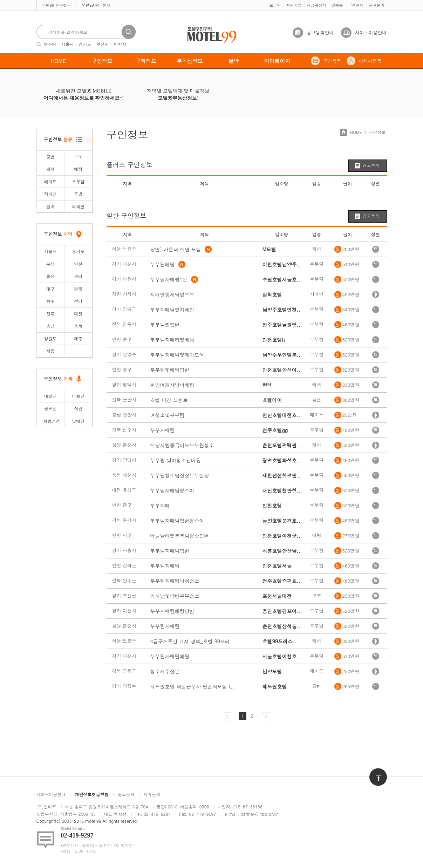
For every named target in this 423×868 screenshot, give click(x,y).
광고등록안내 (320, 32)
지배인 (50, 194)
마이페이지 (277, 61)
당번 (50, 157)
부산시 (103, 44)
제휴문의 (152, 794)
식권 (78, 408)
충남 (50, 326)
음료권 (50, 408)
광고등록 (371, 165)
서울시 (68, 44)
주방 (78, 194)
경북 (78, 289)
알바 (50, 206)
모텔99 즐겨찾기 (57, 5)
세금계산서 (317, 5)
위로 (374, 771)
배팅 (78, 169)
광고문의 (377, 5)
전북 (50, 314)
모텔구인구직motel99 (207, 28)
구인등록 (332, 61)
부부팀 (50, 44)
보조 (78, 157)
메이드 (50, 181)
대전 (78, 314)
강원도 (50, 338)
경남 (78, 276)
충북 (78, 326)
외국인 (78, 206)
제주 (78, 338)
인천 (78, 264)
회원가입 (294, 5)
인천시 (120, 44)
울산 (50, 276)
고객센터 (356, 5)
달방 (233, 61)
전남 (78, 301)
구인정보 (102, 61)
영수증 (337, 5)
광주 (50, 301)
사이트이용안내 (371, 32)
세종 (50, 351)
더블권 (78, 396)
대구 (50, 289)
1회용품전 (50, 421)
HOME (58, 61)
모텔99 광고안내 (96, 5)
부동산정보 (190, 61)
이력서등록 (370, 61)
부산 (50, 264)
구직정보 (146, 61)
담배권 (78, 421)
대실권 (50, 396)
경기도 (85, 44)
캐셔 (50, 169)
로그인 (275, 5)
